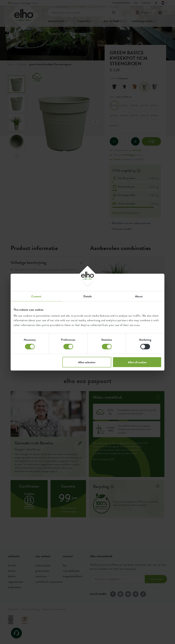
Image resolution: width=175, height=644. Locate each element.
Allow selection (87, 362)
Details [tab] (88, 296)
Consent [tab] (36, 296)
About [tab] (139, 296)
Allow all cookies (137, 362)
